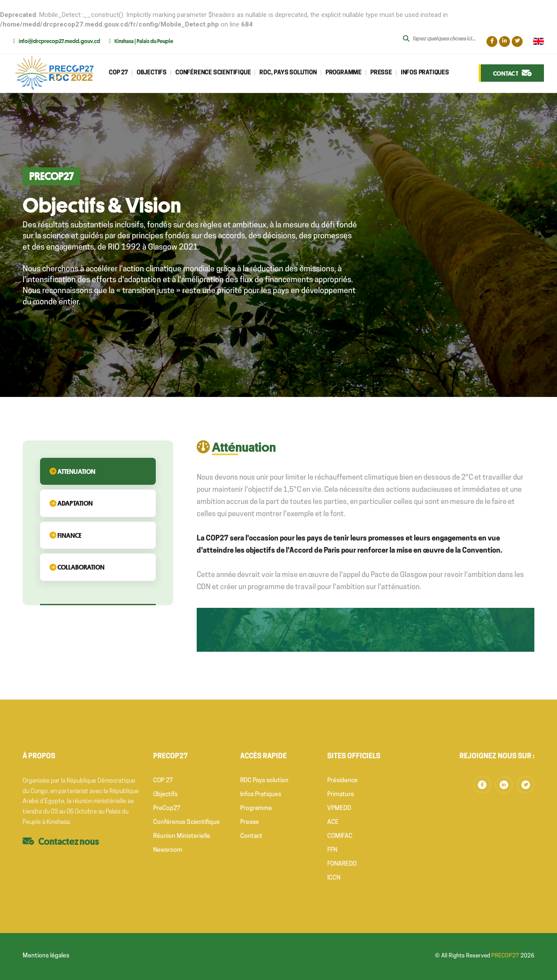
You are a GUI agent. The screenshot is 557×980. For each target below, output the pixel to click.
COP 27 (163, 781)
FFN (332, 850)
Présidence (342, 781)
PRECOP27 (505, 956)
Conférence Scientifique (186, 822)
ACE (333, 822)
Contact (251, 836)
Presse (381, 73)
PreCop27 (167, 808)
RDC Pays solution (264, 781)
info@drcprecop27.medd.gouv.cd (59, 41)
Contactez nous (69, 841)
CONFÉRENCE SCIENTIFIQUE (213, 73)
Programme (344, 73)
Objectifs (152, 73)
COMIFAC (340, 836)
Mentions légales (46, 956)
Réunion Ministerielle (182, 836)
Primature (341, 795)
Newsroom (168, 850)
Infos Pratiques (425, 73)
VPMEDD (339, 808)
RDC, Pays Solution (288, 73)
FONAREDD (342, 864)
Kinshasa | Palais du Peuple (144, 41)
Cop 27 (118, 73)
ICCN (334, 878)
